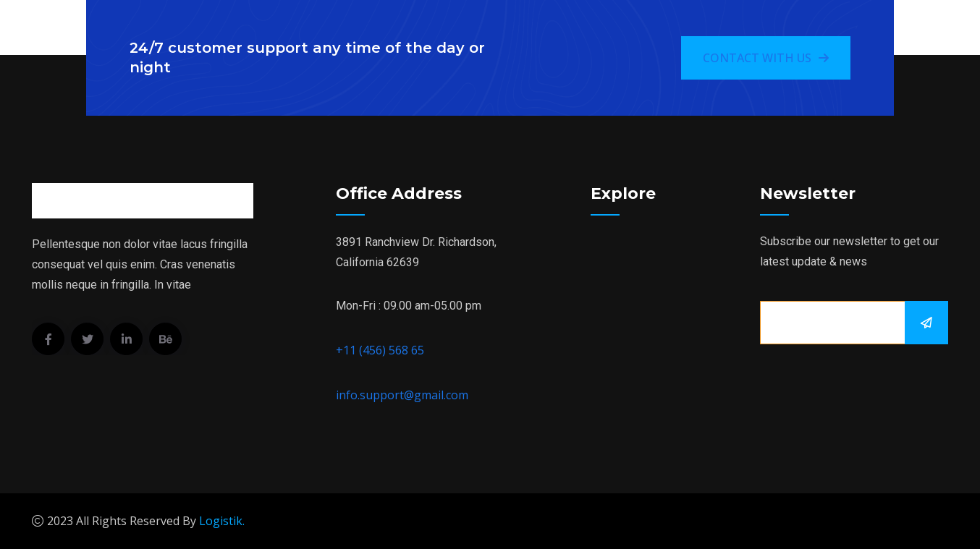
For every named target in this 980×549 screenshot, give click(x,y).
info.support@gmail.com (402, 395)
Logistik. (222, 521)
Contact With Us (766, 58)
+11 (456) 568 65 (380, 350)
